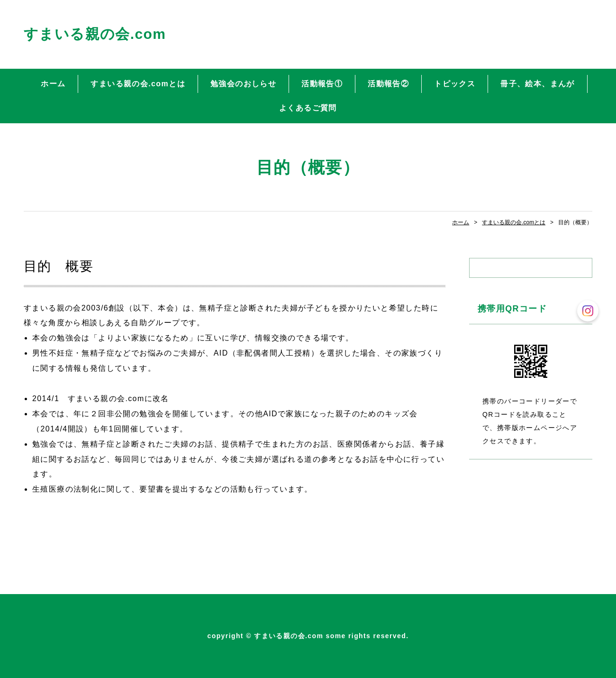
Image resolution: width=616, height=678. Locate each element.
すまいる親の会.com (95, 34)
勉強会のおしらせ (243, 84)
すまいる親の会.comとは (138, 84)
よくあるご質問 (308, 108)
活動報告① (322, 84)
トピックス (455, 84)
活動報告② (388, 84)
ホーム (53, 84)
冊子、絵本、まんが (538, 84)
